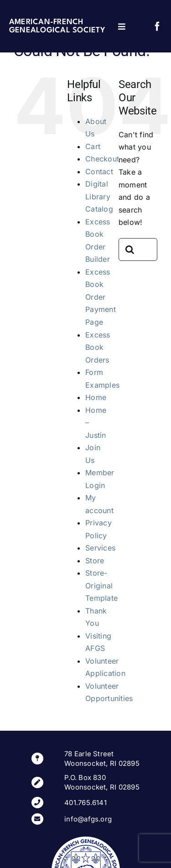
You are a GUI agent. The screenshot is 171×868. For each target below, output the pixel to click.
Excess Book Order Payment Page (101, 297)
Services (100, 548)
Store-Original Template (101, 585)
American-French (46, 22)
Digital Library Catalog (99, 196)
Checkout (102, 159)
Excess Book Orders (98, 347)
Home (96, 397)
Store (95, 561)
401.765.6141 (85, 803)
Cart (93, 146)
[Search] (130, 249)
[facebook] (157, 26)
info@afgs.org (88, 819)
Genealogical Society (57, 30)
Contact (99, 172)
